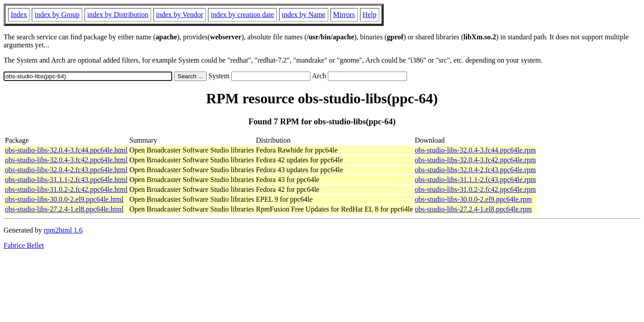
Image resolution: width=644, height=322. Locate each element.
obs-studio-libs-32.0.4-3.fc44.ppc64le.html (66, 150)
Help (370, 15)
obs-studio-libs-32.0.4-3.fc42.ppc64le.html (66, 160)
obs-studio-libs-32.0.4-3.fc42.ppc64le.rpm (476, 160)
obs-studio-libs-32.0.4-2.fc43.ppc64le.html (66, 170)
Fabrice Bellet (24, 245)
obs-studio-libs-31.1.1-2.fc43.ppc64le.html (66, 180)
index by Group (57, 15)
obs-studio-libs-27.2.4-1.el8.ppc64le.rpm (474, 209)
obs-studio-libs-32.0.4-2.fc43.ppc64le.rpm (476, 170)
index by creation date (242, 15)
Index (19, 15)
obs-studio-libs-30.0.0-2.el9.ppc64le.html (64, 199)
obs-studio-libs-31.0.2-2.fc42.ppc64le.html (66, 189)
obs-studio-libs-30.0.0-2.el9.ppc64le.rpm (474, 199)
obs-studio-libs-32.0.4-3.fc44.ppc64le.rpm (476, 150)
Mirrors (344, 15)
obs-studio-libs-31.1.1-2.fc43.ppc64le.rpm (476, 180)
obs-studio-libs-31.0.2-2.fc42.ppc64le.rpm (476, 189)
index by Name (304, 15)
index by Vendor (180, 15)
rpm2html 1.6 (63, 230)
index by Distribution (118, 15)
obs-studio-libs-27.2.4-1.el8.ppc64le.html (64, 209)
